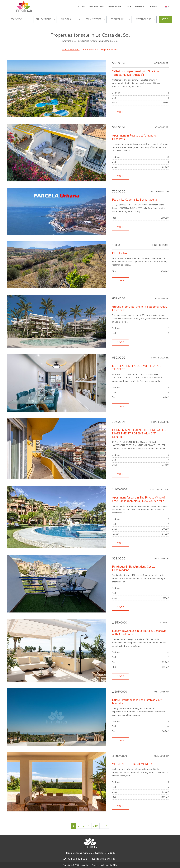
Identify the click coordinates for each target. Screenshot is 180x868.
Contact (154, 7)
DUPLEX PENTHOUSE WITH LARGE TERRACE (137, 368)
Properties (97, 7)
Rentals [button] (114, 7)
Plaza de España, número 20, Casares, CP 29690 (90, 853)
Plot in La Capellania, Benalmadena (134, 200)
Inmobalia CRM (110, 865)
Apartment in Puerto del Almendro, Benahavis (134, 137)
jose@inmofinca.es (106, 859)
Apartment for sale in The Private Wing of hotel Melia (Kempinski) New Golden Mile (138, 499)
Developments (135, 7)
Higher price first (110, 50)
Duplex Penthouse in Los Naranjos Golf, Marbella (137, 702)
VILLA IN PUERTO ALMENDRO (133, 764)
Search (165, 19)
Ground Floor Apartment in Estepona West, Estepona (139, 308)
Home (81, 7)
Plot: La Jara (120, 253)
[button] (167, 7)
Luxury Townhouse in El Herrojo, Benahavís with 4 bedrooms (139, 633)
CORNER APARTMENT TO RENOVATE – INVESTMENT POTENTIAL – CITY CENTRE (139, 434)
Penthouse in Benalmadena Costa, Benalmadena (133, 568)
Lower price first (90, 50)
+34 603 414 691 (77, 859)
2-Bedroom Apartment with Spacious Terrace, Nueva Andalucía (136, 73)
